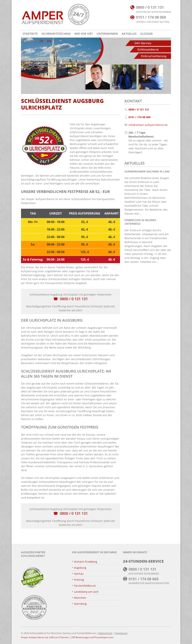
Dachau (79, 574)
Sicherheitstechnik (56, 34)
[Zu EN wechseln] (49, 41)
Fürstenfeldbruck (85, 586)
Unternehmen (107, 34)
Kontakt (29, 41)
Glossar (147, 34)
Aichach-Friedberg (86, 562)
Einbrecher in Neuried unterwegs (140, 222)
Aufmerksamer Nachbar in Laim (147, 171)
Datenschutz (105, 633)
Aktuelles (129, 34)
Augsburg (80, 568)
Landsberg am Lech (86, 592)
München (80, 598)
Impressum (121, 633)
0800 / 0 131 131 (74, 299)
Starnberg (80, 604)
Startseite (30, 34)
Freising (79, 580)
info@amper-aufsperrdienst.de (148, 125)
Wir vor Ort (84, 34)
